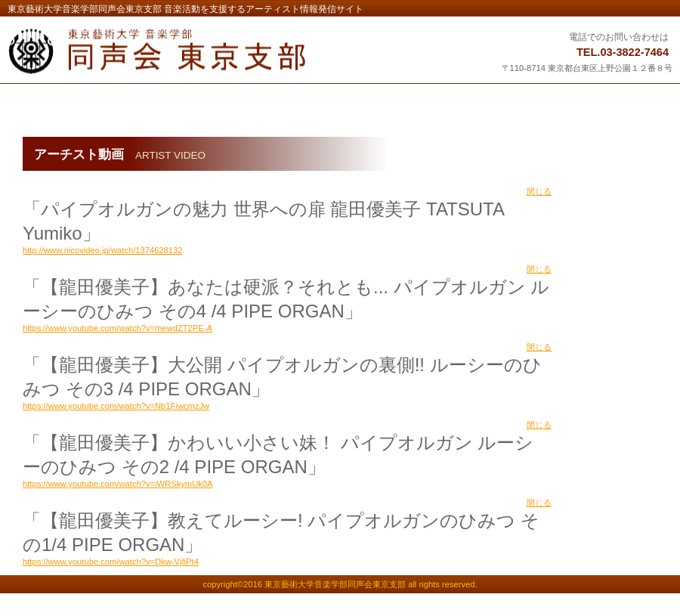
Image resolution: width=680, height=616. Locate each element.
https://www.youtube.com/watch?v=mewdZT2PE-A (117, 328)
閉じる (539, 191)
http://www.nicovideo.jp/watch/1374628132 (102, 250)
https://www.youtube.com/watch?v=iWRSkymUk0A (118, 484)
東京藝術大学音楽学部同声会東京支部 (194, 51)
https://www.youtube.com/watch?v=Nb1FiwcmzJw (116, 406)
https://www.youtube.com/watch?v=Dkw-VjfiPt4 (111, 562)
